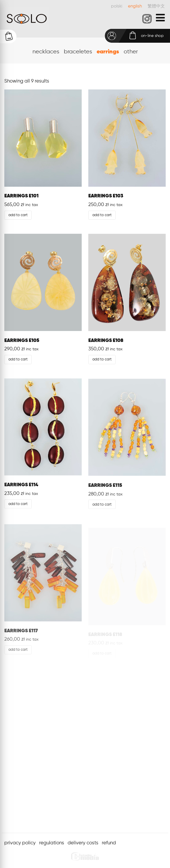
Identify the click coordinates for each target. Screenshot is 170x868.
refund (109, 843)
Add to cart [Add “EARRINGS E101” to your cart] (18, 215)
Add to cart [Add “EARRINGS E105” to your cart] (18, 359)
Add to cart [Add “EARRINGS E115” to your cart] (102, 506)
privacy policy (20, 843)
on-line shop (152, 36)
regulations (52, 843)
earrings (108, 52)
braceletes (78, 52)
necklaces (46, 52)
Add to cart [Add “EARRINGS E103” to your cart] (102, 215)
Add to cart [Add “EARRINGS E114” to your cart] (18, 505)
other (131, 52)
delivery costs (83, 843)
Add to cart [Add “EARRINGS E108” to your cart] (102, 360)
